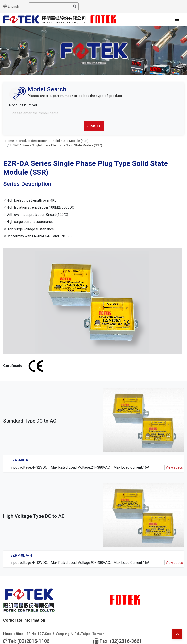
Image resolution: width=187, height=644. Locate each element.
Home (10, 141)
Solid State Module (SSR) (71, 141)
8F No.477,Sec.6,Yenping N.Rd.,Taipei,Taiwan (65, 634)
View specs (174, 467)
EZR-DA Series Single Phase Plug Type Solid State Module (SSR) (56, 145)
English (11, 6)
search (94, 126)
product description (33, 141)
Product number (23, 105)
